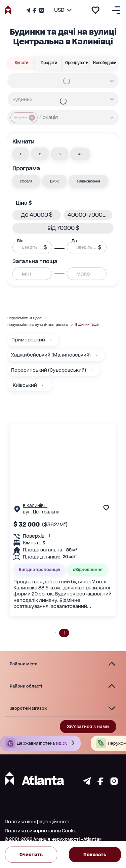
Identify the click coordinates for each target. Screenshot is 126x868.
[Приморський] (51, 340)
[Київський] (43, 385)
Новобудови (104, 63)
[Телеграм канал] (29, 10)
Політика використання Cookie (41, 831)
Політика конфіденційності (37, 822)
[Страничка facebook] (100, 783)
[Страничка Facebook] (34, 10)
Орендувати (77, 63)
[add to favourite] (95, 10)
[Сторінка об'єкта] (17, 511)
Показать (95, 855)
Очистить (31, 855)
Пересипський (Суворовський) (49, 370)
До (74, 241)
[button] (21, 154)
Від (20, 241)
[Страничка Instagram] (41, 10)
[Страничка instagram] (114, 783)
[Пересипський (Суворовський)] (92, 370)
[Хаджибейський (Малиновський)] (97, 355)
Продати (49, 63)
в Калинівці (35, 506)
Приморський (28, 340)
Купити (21, 63)
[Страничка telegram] (87, 783)
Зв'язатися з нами (88, 727)
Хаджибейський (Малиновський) (51, 355)
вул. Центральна (41, 512)
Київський (25, 385)
